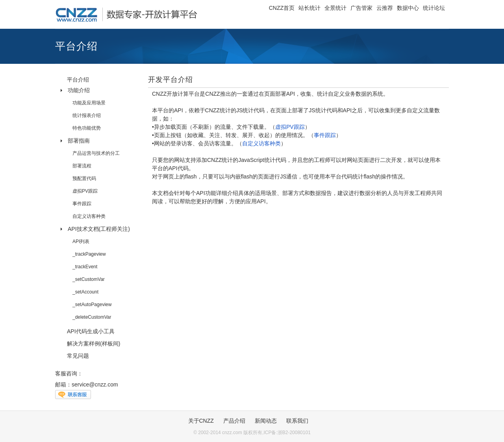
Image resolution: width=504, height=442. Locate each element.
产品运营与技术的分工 (96, 153)
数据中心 (408, 8)
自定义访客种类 (89, 216)
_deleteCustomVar (92, 317)
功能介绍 (79, 90)
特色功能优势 (87, 128)
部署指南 (79, 141)
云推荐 (385, 8)
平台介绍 (78, 80)
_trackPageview (89, 254)
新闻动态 (266, 421)
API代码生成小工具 (91, 331)
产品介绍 (234, 421)
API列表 (81, 241)
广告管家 (361, 8)
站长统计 (309, 8)
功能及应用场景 (89, 103)
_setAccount (85, 292)
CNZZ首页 (282, 8)
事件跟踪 (82, 204)
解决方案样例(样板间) (94, 344)
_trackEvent (85, 267)
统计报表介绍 (87, 115)
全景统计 (335, 8)
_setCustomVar (89, 279)
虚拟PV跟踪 (85, 191)
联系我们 (297, 421)
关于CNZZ (201, 421)
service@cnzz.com (95, 384)
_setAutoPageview (92, 305)
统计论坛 (434, 8)
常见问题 (78, 356)
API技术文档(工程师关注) (99, 229)
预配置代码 (84, 178)
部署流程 (82, 166)
